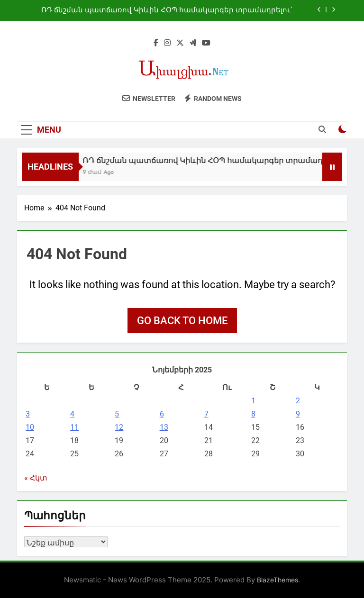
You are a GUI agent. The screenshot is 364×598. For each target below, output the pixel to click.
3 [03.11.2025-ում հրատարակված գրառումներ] (28, 414)
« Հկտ (36, 478)
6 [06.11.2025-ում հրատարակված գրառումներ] (162, 414)
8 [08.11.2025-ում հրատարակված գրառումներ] (253, 414)
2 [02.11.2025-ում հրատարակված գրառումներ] (298, 401)
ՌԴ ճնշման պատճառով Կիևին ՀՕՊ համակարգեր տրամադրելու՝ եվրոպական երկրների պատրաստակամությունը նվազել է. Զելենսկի (167, 10)
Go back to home (182, 321)
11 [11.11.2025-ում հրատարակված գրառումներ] (74, 427)
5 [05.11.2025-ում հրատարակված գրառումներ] (117, 414)
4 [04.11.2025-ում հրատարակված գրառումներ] (72, 414)
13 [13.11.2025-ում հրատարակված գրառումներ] (164, 427)
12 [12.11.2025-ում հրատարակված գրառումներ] (119, 427)
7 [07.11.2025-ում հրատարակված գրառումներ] (206, 414)
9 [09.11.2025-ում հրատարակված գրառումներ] (298, 414)
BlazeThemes (278, 580)
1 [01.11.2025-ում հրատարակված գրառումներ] (253, 401)
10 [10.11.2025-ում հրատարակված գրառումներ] (30, 427)
